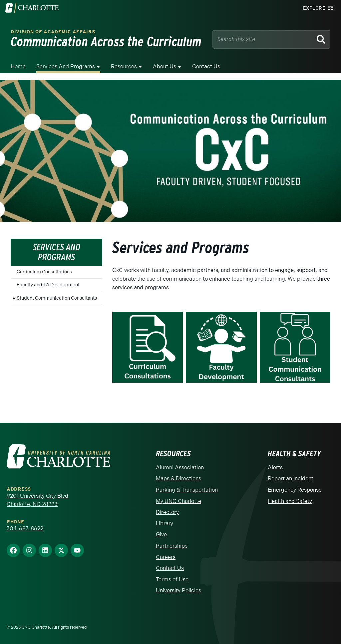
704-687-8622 (25, 528)
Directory (167, 512)
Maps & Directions (178, 478)
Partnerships (172, 546)
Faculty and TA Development (48, 285)
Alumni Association (180, 467)
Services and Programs (66, 66)
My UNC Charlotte (178, 501)
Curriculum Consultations (44, 272)
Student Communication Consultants (57, 298)
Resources (124, 66)
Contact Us (206, 66)
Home (18, 66)
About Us (165, 66)
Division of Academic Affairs (53, 32)
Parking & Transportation (187, 490)
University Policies (178, 590)
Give (161, 534)
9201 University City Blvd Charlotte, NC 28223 (37, 500)
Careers (166, 557)
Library (165, 523)
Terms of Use (172, 579)
